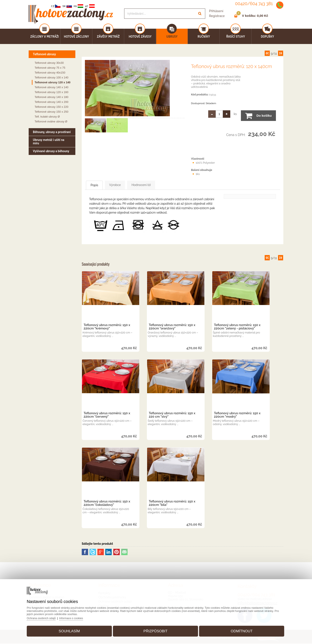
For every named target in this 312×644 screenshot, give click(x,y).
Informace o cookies (77, 617)
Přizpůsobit (155, 630)
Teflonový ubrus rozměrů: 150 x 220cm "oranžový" (172, 327)
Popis (99, 185)
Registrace (217, 16)
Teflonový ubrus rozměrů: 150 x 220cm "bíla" (172, 504)
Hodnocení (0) (159, 185)
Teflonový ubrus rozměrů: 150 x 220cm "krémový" (107, 327)
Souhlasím (72, 630)
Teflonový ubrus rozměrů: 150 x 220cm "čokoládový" (107, 504)
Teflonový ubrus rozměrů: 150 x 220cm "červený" (107, 415)
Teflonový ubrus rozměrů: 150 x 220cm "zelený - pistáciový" (237, 327)
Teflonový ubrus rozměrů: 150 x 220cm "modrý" (237, 415)
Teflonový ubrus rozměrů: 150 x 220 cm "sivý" (172, 415)
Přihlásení (216, 11)
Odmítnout (239, 630)
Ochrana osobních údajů (46, 617)
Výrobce (126, 185)
